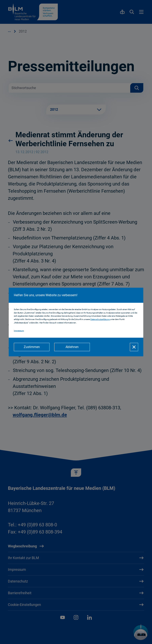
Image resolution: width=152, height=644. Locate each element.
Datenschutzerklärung (100, 319)
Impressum (19, 331)
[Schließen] (134, 347)
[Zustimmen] (32, 347)
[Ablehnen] (72, 347)
